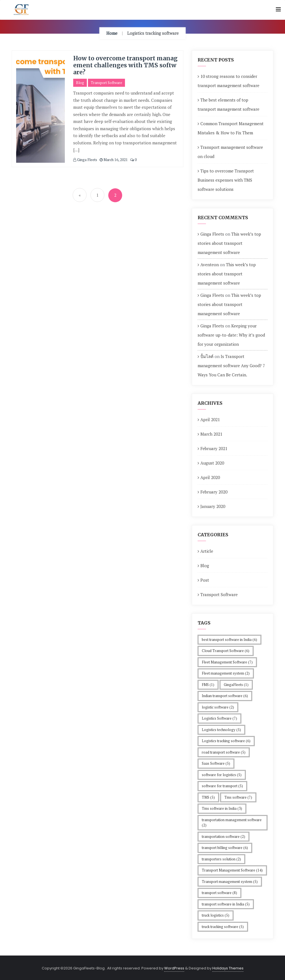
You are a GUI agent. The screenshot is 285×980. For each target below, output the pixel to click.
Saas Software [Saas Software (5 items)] (216, 763)
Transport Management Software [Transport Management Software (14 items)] (232, 870)
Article (207, 551)
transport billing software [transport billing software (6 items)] (225, 848)
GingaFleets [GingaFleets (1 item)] (236, 685)
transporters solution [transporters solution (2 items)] (221, 859)
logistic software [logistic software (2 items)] (218, 707)
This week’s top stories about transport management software (229, 243)
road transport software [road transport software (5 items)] (224, 752)
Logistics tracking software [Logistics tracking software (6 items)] (226, 741)
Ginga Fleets (85, 160)
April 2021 (210, 419)
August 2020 (212, 463)
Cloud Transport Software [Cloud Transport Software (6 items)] (226, 651)
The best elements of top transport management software (229, 104)
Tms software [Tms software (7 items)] (238, 797)
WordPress (174, 968)
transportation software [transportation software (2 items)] (223, 836)
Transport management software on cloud (230, 152)
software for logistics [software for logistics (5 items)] (222, 775)
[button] (278, 10)
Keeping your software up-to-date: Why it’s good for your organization (231, 335)
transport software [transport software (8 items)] (219, 893)
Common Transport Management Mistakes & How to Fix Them (231, 128)
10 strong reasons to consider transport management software (229, 81)
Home (112, 33)
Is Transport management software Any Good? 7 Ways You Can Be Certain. (231, 366)
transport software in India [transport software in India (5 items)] (226, 904)
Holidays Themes (228, 968)
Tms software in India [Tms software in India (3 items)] (222, 808)
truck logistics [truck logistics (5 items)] (216, 915)
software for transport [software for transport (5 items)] (222, 786)
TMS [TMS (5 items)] (208, 797)
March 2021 (211, 434)
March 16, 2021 (114, 160)
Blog (80, 83)
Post (205, 580)
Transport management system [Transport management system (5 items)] (230, 882)
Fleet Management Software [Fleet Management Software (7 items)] (227, 662)
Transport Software (106, 83)
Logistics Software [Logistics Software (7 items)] (219, 718)
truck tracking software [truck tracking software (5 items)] (223, 927)
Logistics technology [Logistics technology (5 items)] (221, 730)
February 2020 (214, 492)
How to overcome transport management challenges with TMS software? (125, 65)
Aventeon (210, 265)
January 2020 (213, 506)
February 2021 (214, 448)
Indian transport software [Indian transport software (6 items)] (225, 696)
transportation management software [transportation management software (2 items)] (232, 823)
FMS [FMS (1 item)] (208, 685)
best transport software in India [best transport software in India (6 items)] (229, 640)
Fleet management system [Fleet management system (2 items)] (226, 673)
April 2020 (210, 477)
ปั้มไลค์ (207, 356)
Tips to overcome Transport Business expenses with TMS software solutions (226, 180)
